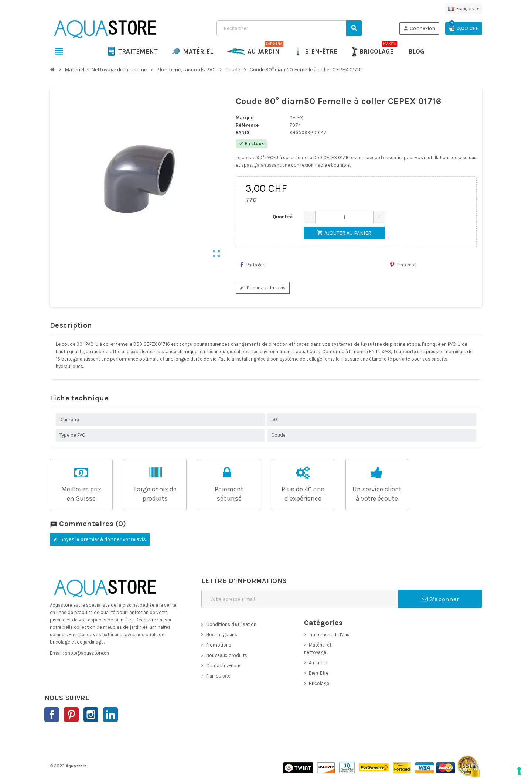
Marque (245, 118)
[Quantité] (344, 217)
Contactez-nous (224, 666)
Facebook (52, 715)
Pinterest (403, 265)
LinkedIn (110, 715)
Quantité (283, 217)
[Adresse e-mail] (300, 599)
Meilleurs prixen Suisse (81, 494)
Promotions (219, 645)
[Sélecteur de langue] (464, 9)
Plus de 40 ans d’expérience (303, 494)
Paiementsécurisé (229, 494)
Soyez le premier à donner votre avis (99, 539)
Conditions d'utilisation (231, 624)
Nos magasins (222, 635)
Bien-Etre (319, 673)
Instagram (91, 715)
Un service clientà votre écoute (377, 494)
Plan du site (218, 676)
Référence (247, 125)
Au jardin (318, 663)
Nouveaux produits (227, 655)
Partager (252, 265)
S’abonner (440, 599)
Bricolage (319, 683)
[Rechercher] (289, 28)
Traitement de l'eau (329, 635)
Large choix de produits (155, 494)
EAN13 (243, 132)
